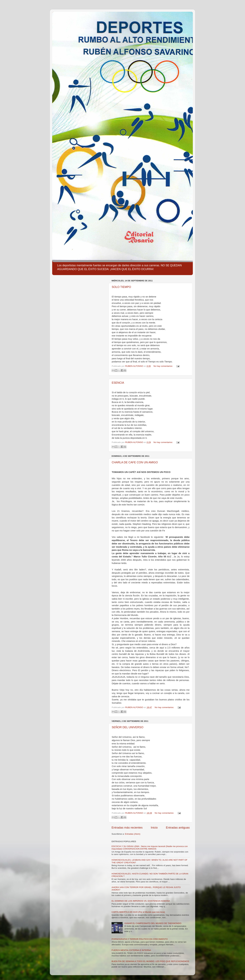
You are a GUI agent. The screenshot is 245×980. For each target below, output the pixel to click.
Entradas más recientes (127, 828)
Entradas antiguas (178, 828)
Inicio (154, 828)
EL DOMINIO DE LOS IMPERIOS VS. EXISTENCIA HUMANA (141, 901)
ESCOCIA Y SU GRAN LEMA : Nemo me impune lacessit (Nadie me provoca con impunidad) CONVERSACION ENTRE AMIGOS (150, 848)
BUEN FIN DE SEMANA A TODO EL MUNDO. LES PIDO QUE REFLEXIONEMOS (150, 961)
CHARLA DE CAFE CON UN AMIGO (135, 462)
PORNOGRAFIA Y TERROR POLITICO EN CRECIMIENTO (140, 939)
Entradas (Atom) (133, 834)
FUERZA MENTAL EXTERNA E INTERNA (131, 950)
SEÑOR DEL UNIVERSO (127, 727)
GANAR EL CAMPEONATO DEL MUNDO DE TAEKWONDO (153, 923)
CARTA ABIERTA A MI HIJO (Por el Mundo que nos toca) (138, 912)
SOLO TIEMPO (121, 287)
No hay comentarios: (163, 366)
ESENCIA (118, 383)
